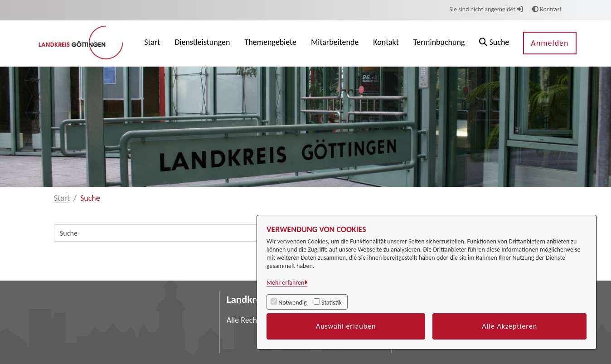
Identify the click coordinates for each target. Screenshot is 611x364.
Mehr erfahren (285, 283)
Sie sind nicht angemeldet (486, 9)
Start (62, 198)
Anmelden (550, 43)
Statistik (332, 303)
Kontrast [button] (547, 9)
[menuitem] (152, 43)
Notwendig (292, 303)
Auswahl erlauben (346, 326)
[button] (494, 43)
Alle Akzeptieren (509, 326)
